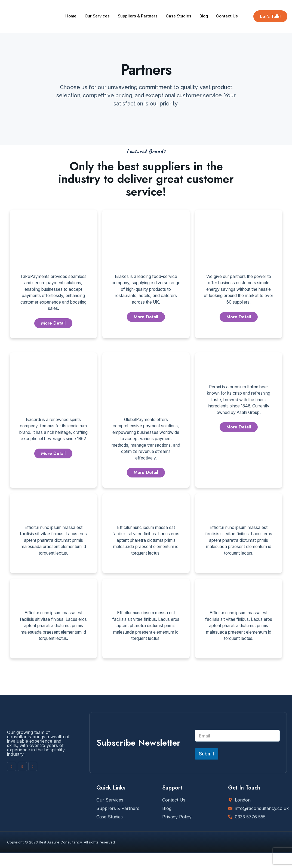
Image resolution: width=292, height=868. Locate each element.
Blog (206, 11)
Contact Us (76, 22)
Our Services (98, 11)
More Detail (53, 325)
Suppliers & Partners (139, 11)
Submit (207, 769)
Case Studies (180, 11)
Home (71, 11)
